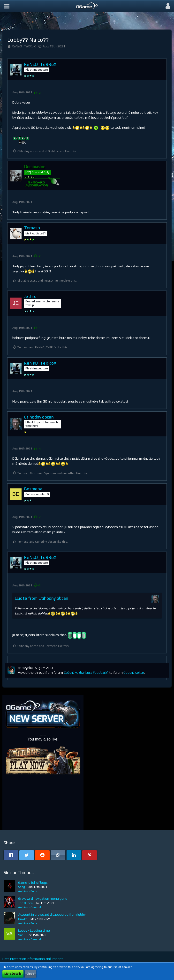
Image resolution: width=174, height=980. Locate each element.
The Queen (25, 903)
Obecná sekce (134, 673)
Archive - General (30, 907)
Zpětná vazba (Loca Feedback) (86, 673)
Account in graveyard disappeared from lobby (52, 914)
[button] (7, 6)
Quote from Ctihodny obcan (42, 598)
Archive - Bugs (28, 891)
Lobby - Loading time (34, 930)
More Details (13, 974)
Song (22, 887)
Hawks (23, 919)
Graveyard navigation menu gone (43, 898)
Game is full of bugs (33, 883)
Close (30, 974)
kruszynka (25, 668)
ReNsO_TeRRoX (24, 46)
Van (21, 935)
